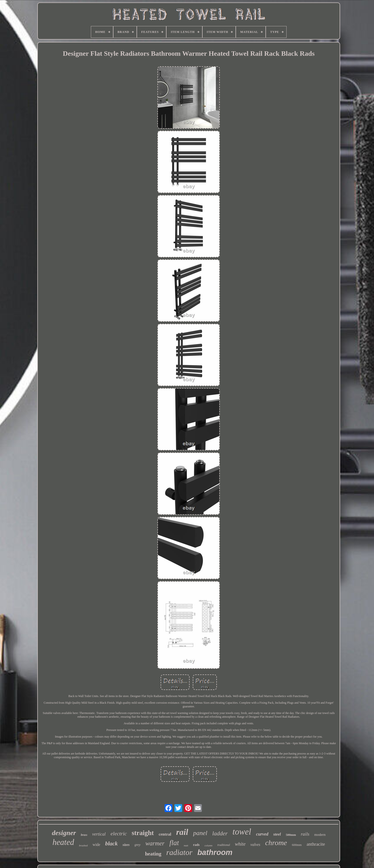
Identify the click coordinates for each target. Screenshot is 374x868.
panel (200, 833)
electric (119, 833)
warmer (155, 843)
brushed (83, 845)
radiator (179, 852)
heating (153, 854)
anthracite (316, 844)
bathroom (215, 852)
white (240, 844)
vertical (99, 834)
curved (262, 834)
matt (186, 846)
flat (174, 843)
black (111, 844)
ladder (220, 833)
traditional (224, 845)
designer (64, 833)
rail (182, 832)
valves (255, 845)
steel (277, 834)
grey (138, 845)
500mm (291, 835)
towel (242, 832)
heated (63, 842)
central (165, 834)
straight (143, 833)
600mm (297, 845)
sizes (126, 845)
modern (320, 835)
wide (96, 845)
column (208, 845)
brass (84, 835)
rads (196, 845)
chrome (276, 843)
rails (305, 834)
